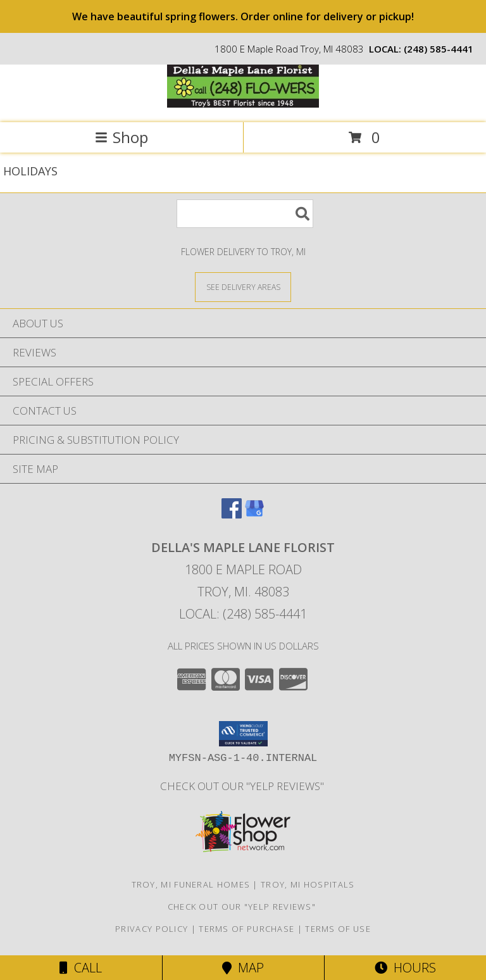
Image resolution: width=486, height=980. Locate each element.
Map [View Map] (243, 968)
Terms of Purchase (246, 929)
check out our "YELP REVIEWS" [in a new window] (243, 786)
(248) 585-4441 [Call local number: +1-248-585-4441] (439, 49)
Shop (121, 137)
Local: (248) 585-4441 (243, 614)
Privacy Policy (152, 929)
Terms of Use (338, 929)
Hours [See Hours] (405, 968)
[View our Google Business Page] (254, 514)
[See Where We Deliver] (243, 286)
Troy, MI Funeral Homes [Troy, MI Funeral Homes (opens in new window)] (191, 884)
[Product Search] (245, 214)
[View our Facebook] (232, 514)
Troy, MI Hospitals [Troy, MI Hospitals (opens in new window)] (308, 884)
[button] (243, 734)
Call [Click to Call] (81, 968)
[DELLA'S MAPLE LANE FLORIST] (243, 104)
